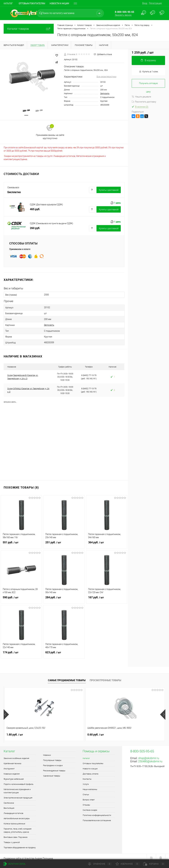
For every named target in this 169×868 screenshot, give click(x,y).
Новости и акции (59, 4)
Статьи (86, 791)
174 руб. (21, 651)
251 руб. (64, 541)
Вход (145, 3)
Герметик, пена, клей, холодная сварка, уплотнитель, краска (18, 827)
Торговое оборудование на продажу (20, 844)
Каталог (8, 4)
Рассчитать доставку (144, 102)
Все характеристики (106, 77)
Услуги (86, 781)
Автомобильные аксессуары (17, 815)
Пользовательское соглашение (97, 817)
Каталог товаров (29, 29)
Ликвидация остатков (13, 810)
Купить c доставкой (109, 191)
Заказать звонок (123, 15)
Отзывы (86, 802)
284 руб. (64, 596)
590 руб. (21, 596)
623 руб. (64, 651)
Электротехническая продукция (18, 794)
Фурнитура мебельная (14, 776)
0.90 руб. (123, 731)
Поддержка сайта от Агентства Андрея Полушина (28, 855)
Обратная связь (15, 864)
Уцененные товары (52, 772)
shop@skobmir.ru (149, 755)
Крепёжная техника (12, 760)
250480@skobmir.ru (150, 758)
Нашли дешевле (141, 97)
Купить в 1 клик (148, 71)
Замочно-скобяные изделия (16, 755)
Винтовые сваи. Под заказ (16, 834)
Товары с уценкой (12, 839)
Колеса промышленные (14, 820)
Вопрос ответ (89, 796)
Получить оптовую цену (148, 85)
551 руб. (21, 541)
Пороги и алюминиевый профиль (19, 781)
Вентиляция (9, 805)
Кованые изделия (12, 770)
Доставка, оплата (90, 770)
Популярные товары (52, 757)
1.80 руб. (15, 731)
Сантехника (9, 800)
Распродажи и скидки (53, 762)
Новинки (47, 752)
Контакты (87, 776)
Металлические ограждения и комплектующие (17, 788)
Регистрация (155, 3)
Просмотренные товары (105, 677)
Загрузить (105, 93)
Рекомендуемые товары (54, 767)
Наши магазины (90, 786)
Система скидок (90, 807)
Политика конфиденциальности (97, 812)
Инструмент (9, 765)
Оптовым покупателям (32, 4)
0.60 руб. (69, 731)
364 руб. (107, 541)
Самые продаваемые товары (67, 677)
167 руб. (107, 596)
